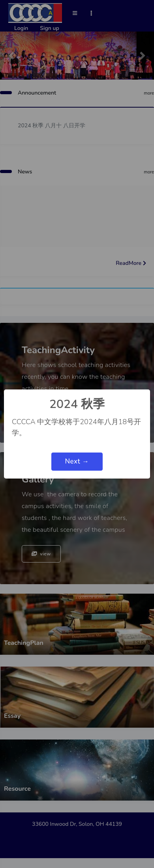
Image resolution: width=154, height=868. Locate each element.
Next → (77, 461)
